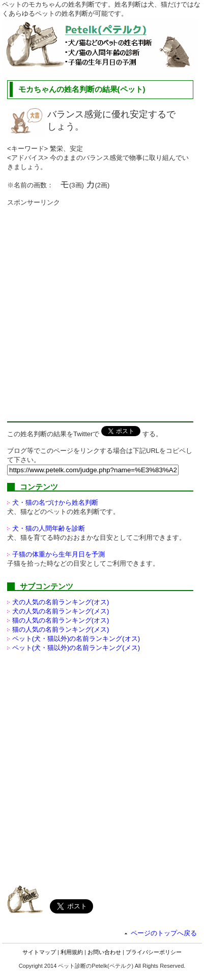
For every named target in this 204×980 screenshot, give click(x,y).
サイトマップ (39, 952)
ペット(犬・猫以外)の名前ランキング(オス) (76, 639)
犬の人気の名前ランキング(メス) (61, 611)
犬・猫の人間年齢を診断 (49, 528)
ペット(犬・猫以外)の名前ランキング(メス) (76, 648)
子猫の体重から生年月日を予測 (59, 554)
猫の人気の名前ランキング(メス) (61, 629)
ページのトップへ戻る (164, 933)
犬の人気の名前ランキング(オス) (61, 602)
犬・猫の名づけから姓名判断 (55, 502)
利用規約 (72, 952)
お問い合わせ (104, 952)
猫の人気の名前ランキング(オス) (61, 620)
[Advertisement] (102, 309)
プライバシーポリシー (154, 952)
